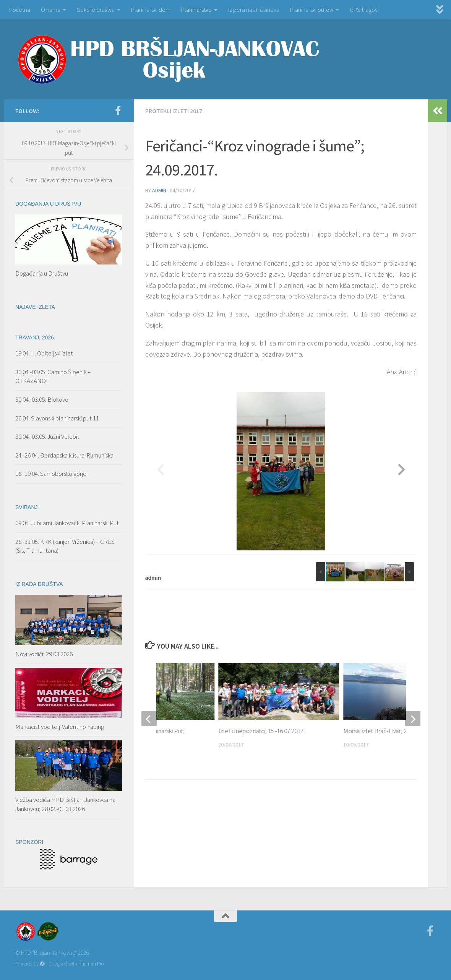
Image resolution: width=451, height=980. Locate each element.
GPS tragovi (364, 10)
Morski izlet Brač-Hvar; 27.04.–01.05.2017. (396, 731)
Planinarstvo (196, 10)
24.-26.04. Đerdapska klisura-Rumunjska (64, 455)
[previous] (149, 719)
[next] (413, 719)
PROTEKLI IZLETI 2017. (174, 111)
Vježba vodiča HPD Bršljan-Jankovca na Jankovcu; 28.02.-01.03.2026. (65, 804)
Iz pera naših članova (254, 10)
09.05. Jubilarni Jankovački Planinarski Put (67, 523)
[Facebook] (118, 110)
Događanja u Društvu (42, 273)
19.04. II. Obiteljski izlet (44, 353)
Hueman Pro (91, 964)
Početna (20, 10)
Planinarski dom (151, 10)
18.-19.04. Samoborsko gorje (51, 474)
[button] (401, 471)
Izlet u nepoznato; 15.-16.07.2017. (262, 731)
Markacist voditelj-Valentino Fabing (60, 727)
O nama (51, 10)
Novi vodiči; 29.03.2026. (45, 654)
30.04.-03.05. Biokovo (42, 399)
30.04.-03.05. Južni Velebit (47, 436)
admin (159, 190)
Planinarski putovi (312, 10)
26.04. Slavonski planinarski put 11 (57, 418)
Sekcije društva (96, 10)
